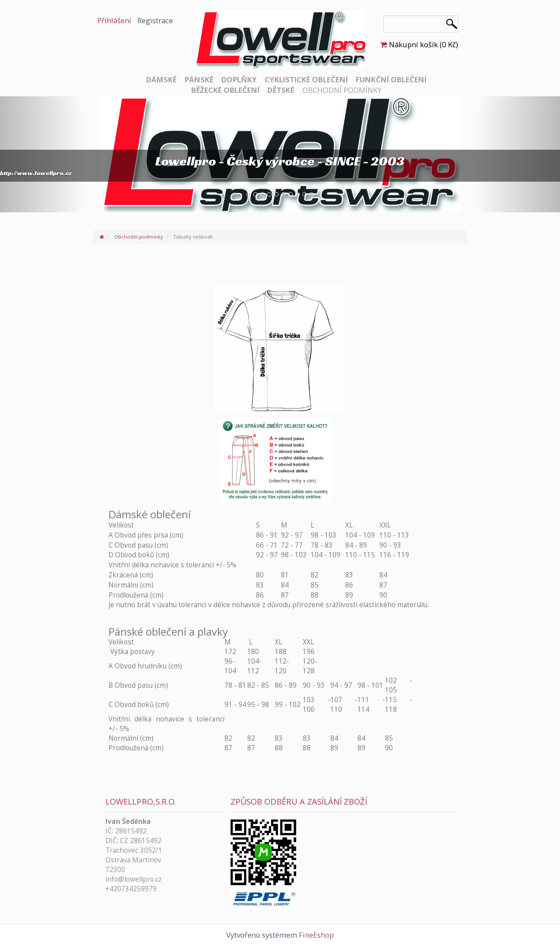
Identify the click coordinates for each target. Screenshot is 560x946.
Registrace (155, 20)
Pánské (199, 79)
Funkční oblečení (391, 79)
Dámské (161, 79)
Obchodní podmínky (342, 90)
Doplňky (239, 79)
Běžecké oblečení (225, 90)
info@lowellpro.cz (134, 879)
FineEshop (316, 935)
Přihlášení (114, 20)
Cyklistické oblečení (306, 79)
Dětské (281, 90)
